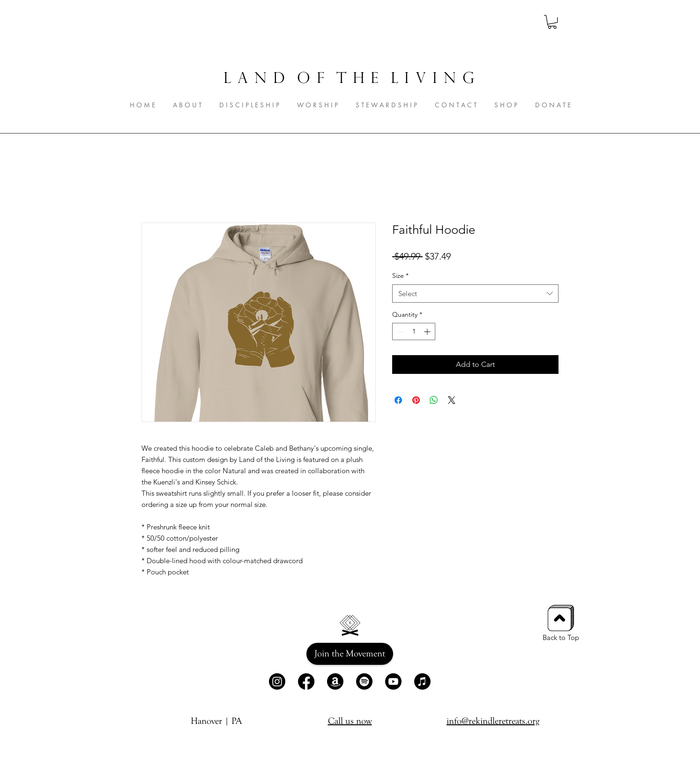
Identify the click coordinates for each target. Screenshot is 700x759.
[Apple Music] (422, 681)
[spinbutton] (414, 331)
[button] (552, 22)
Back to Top (561, 637)
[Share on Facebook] (398, 400)
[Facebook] (306, 681)
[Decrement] (399, 331)
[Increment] (428, 331)
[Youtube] (393, 681)
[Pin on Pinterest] (416, 400)
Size (400, 275)
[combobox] (475, 294)
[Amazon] (335, 681)
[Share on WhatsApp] (434, 400)
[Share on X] (452, 400)
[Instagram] (277, 681)
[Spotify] (364, 681)
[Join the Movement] (350, 654)
